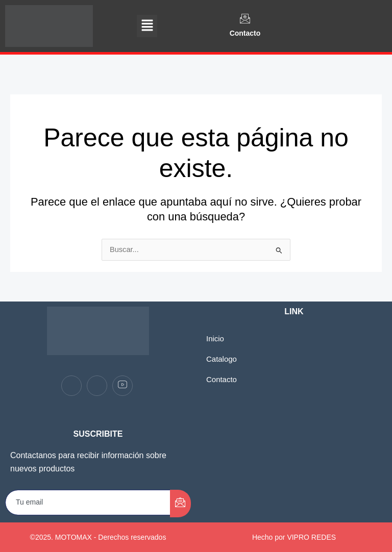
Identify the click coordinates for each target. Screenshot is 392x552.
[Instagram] (97, 386)
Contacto (245, 33)
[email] (88, 503)
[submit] (180, 504)
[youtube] (122, 386)
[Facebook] (71, 386)
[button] (147, 26)
